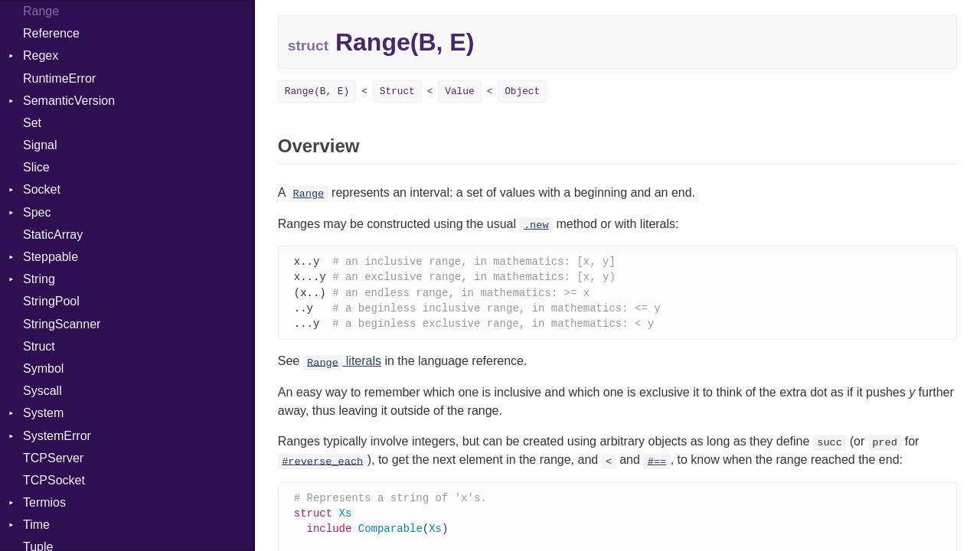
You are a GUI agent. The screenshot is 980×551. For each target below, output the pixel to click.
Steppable (51, 257)
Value (459, 91)
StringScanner (62, 324)
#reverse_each (322, 465)
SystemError (57, 436)
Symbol (43, 368)
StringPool (51, 301)
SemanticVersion (69, 101)
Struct (39, 346)
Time (36, 525)
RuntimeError (59, 78)
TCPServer (53, 458)
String (39, 279)
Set (32, 123)
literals (342, 365)
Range (308, 194)
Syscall (42, 391)
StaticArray (53, 235)
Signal (40, 145)
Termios (44, 502)
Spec (37, 212)
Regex (41, 55)
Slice (36, 167)
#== (657, 465)
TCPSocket (54, 480)
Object (522, 91)
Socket (42, 189)
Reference (51, 33)
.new (536, 225)
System (43, 413)
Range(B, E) (317, 91)
